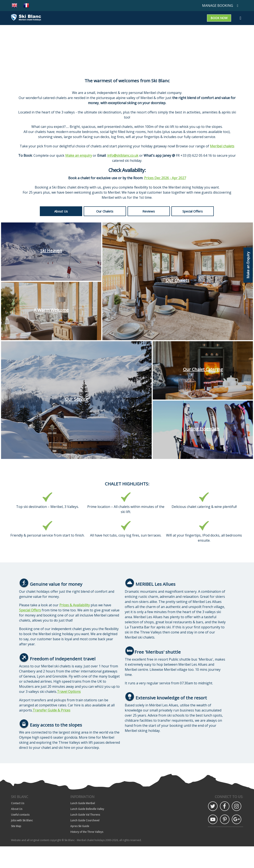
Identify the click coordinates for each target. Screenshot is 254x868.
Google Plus (237, 819)
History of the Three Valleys (87, 832)
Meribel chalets (222, 146)
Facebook (225, 806)
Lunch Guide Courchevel (85, 820)
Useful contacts (20, 815)
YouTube (213, 819)
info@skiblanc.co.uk (123, 155)
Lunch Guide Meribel (83, 803)
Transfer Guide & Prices (51, 710)
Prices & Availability (75, 605)
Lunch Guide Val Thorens (85, 815)
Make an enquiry (79, 155)
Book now (219, 18)
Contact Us (18, 803)
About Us (61, 211)
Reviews (149, 211)
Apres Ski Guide (80, 826)
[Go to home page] (26, 18)
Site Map (16, 826)
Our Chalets (105, 211)
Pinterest (225, 819)
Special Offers (193, 211)
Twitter (213, 806)
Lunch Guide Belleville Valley (87, 809)
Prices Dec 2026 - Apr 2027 (165, 178)
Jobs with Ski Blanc (22, 820)
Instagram (237, 806)
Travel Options (69, 692)
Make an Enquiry (248, 265)
